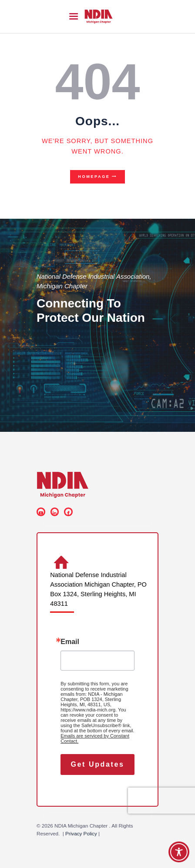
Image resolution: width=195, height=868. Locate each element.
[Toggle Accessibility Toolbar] (179, 852)
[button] (74, 17)
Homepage (94, 177)
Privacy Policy (81, 833)
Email (70, 642)
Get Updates (98, 764)
